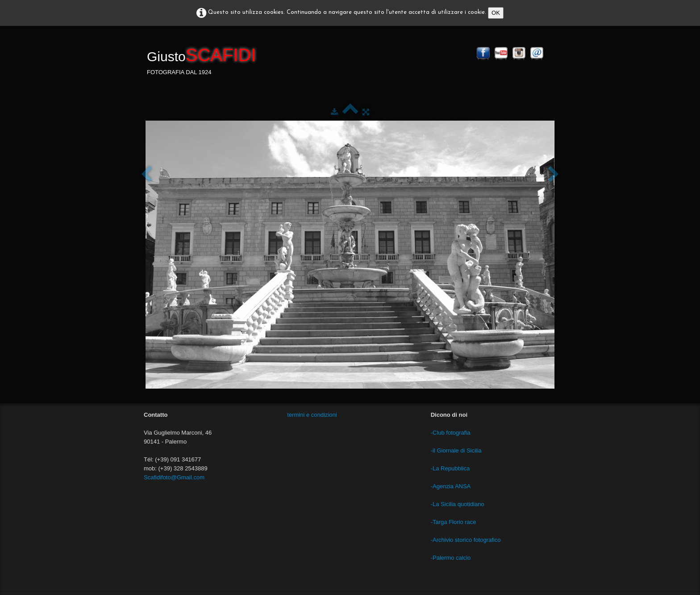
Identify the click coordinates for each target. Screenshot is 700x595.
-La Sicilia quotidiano (458, 504)
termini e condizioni (312, 415)
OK (496, 13)
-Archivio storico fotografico (466, 540)
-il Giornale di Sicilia (456, 450)
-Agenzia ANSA (451, 486)
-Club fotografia (451, 433)
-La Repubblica (450, 468)
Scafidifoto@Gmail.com (174, 477)
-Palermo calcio (451, 558)
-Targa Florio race (454, 522)
